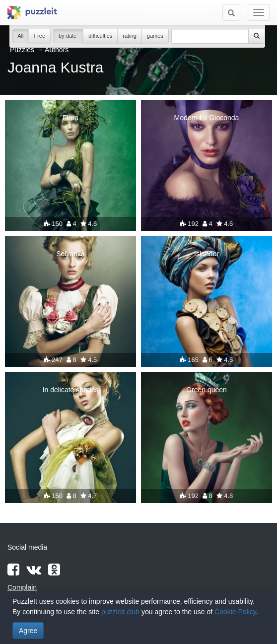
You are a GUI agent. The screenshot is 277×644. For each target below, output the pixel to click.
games (155, 36)
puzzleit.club (120, 612)
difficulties (100, 36)
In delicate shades (71, 390)
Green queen (207, 390)
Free (39, 36)
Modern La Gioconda (207, 118)
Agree (28, 631)
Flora (70, 118)
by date (68, 36)
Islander (207, 254)
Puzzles (22, 50)
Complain (22, 587)
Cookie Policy (235, 612)
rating (130, 36)
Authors (57, 50)
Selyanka (70, 254)
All (20, 36)
